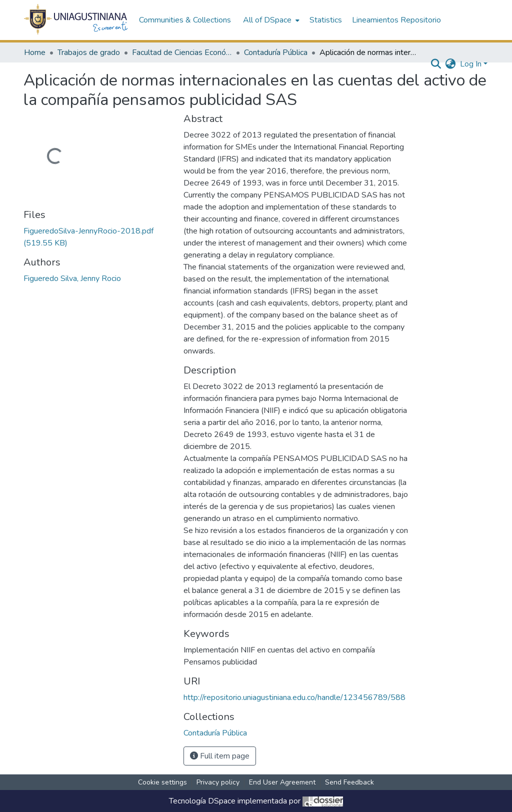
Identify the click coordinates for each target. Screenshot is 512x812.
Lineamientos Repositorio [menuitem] (396, 20)
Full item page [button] (220, 756)
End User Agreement (282, 782)
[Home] (76, 20)
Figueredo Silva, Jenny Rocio (72, 278)
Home (35, 52)
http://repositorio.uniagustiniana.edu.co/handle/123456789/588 (294, 697)
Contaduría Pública (276, 52)
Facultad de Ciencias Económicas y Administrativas (182, 52)
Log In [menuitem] (471, 64)
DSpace (222, 801)
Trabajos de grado (89, 52)
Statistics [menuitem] (326, 20)
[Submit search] (436, 64)
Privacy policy (218, 782)
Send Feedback (349, 782)
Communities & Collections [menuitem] (185, 20)
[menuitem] (270, 20)
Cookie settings (162, 782)
